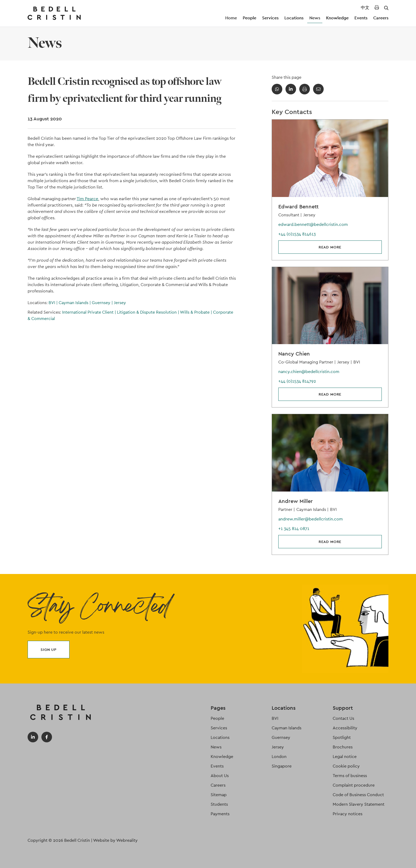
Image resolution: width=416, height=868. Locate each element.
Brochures (343, 747)
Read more (330, 247)
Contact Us (343, 718)
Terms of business (350, 776)
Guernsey (103, 303)
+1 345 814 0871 (294, 529)
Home (231, 18)
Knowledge (337, 18)
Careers (381, 18)
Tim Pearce (87, 199)
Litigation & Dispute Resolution (148, 312)
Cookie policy (346, 766)
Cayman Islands (75, 303)
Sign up (49, 650)
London (279, 757)
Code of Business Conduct (358, 795)
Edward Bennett (298, 207)
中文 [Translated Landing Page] (365, 8)
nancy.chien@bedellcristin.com (309, 372)
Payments (220, 814)
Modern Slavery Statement (359, 804)
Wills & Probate (196, 312)
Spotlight (342, 737)
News (315, 18)
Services (270, 18)
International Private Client (90, 312)
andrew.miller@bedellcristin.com (311, 519)
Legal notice (345, 757)
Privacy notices (348, 814)
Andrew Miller (296, 501)
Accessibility (345, 728)
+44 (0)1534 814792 (297, 381)
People (250, 18)
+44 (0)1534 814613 (297, 234)
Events (361, 18)
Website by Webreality (115, 840)
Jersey (120, 303)
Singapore (282, 766)
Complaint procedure (354, 785)
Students (219, 804)
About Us (220, 776)
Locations (294, 18)
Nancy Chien (294, 354)
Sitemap (219, 795)
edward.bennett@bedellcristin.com (313, 224)
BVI (54, 303)
